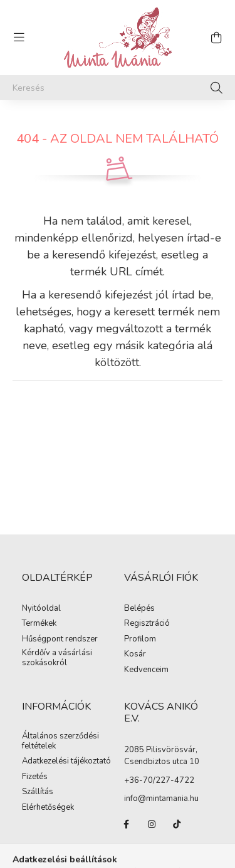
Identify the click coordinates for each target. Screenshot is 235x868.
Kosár (135, 655)
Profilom (140, 640)
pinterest (127, 849)
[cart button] (216, 38)
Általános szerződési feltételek (60, 741)
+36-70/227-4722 (159, 780)
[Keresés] (118, 88)
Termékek (39, 624)
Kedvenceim (146, 670)
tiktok (177, 824)
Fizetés (35, 777)
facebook (127, 824)
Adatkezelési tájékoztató (66, 762)
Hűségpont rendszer (60, 640)
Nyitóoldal (41, 609)
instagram (152, 824)
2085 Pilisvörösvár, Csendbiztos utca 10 (162, 756)
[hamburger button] (19, 38)
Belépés (139, 609)
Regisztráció (147, 624)
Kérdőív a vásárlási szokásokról (57, 658)
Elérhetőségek (48, 808)
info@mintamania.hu (161, 799)
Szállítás (38, 792)
